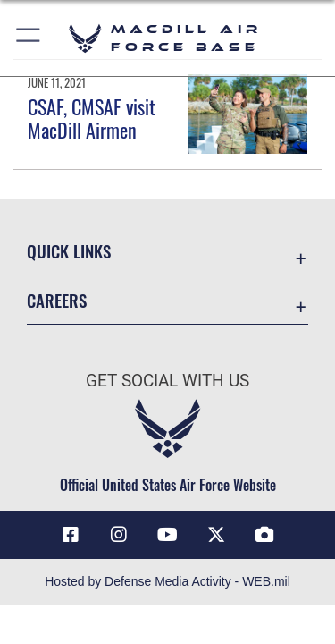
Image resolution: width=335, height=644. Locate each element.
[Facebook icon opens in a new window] (71, 535)
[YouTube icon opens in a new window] (168, 535)
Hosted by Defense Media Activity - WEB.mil (167, 581)
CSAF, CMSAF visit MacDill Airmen (92, 118)
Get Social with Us (167, 381)
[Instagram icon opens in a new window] (119, 535)
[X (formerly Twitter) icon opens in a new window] (216, 535)
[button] (29, 38)
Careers (57, 300)
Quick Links (69, 251)
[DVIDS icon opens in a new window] (264, 535)
